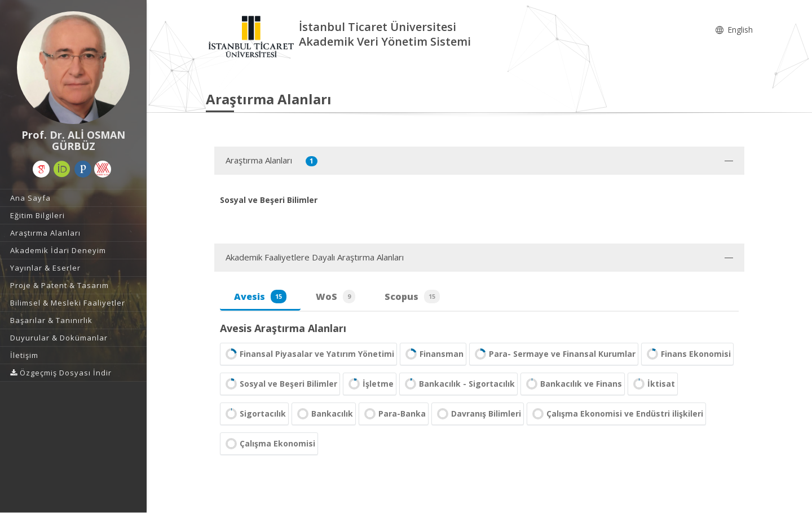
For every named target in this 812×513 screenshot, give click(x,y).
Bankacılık (324, 414)
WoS (336, 297)
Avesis (260, 297)
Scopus (412, 297)
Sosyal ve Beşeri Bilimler (280, 384)
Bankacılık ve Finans (573, 384)
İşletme (370, 384)
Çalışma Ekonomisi (269, 444)
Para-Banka (394, 414)
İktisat (653, 384)
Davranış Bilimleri (478, 414)
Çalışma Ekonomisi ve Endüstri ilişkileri (616, 414)
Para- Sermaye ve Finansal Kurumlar (554, 354)
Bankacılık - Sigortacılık (458, 384)
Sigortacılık (254, 414)
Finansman (433, 354)
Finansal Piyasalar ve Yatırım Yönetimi (308, 354)
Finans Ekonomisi (687, 354)
